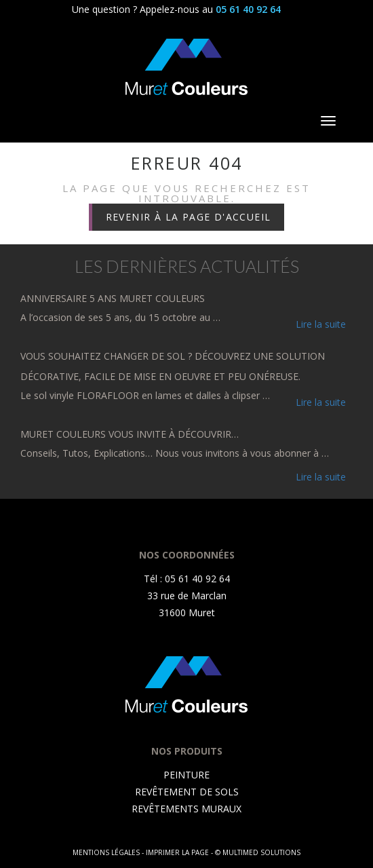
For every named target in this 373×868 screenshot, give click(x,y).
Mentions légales (106, 852)
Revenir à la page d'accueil (189, 217)
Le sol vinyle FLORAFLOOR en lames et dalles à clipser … (145, 395)
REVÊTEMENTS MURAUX (186, 809)
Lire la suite (321, 324)
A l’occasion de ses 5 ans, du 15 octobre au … (120, 317)
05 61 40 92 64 (248, 9)
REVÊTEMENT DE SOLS (187, 792)
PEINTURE (186, 775)
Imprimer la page (177, 852)
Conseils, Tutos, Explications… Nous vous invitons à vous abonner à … (175, 453)
